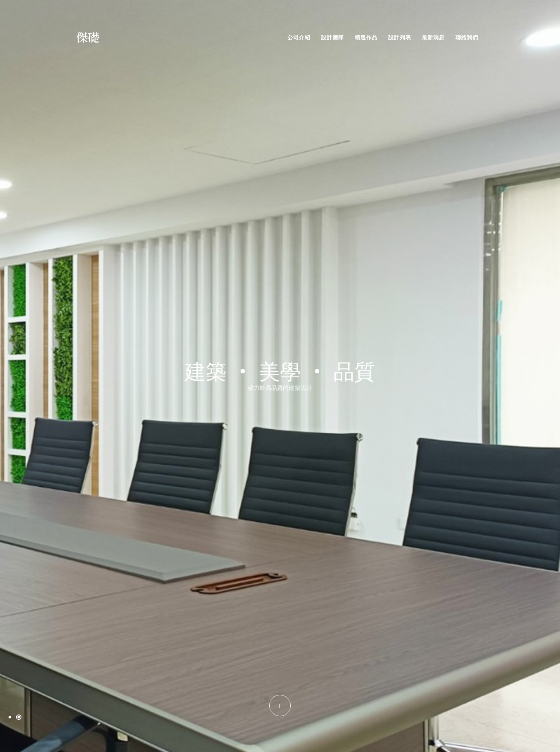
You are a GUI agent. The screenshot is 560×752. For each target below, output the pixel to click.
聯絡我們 (467, 37)
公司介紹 (299, 37)
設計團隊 (332, 37)
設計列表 (400, 37)
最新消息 (433, 37)
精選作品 (366, 37)
